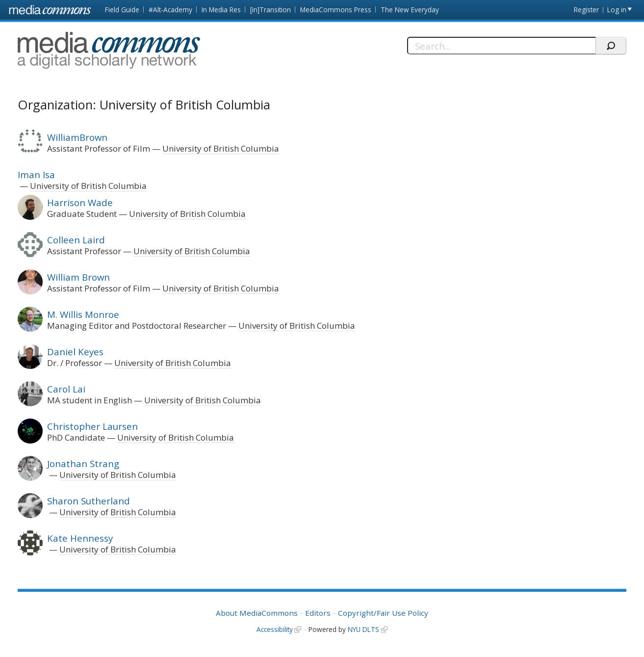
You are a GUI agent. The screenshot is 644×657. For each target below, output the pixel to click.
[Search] (501, 46)
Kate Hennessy (80, 538)
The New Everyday (410, 10)
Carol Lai (66, 389)
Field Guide (122, 10)
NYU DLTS (363, 629)
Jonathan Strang (83, 463)
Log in (617, 10)
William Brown (78, 277)
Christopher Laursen (92, 426)
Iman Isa (36, 174)
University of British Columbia (221, 148)
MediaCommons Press (336, 10)
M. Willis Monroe (83, 314)
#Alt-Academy (170, 10)
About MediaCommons (257, 613)
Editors (318, 613)
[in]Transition (270, 10)
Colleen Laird (76, 240)
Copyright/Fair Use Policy (383, 613)
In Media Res (221, 10)
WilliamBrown (77, 137)
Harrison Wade (80, 202)
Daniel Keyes (75, 352)
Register (586, 10)
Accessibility (275, 629)
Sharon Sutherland (89, 501)
